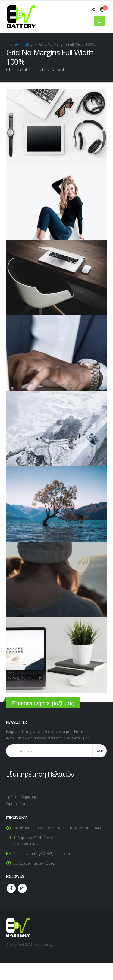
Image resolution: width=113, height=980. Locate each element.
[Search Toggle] (94, 10)
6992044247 (32, 844)
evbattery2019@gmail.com (47, 854)
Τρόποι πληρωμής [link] (21, 797)
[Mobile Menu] (99, 21)
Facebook (11, 888)
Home (13, 44)
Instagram (22, 888)
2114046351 (43, 837)
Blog (29, 44)
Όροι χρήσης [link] (17, 803)
